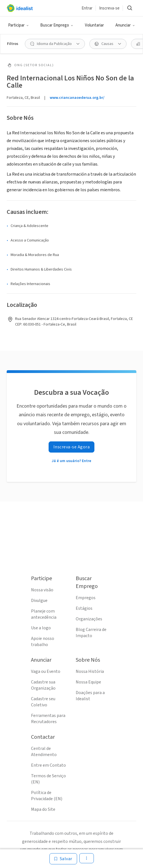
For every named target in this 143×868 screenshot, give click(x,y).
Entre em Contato (48, 765)
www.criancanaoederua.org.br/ (77, 98)
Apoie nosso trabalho (43, 642)
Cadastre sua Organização (43, 685)
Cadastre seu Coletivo (43, 702)
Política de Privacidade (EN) (47, 796)
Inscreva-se (109, 8)
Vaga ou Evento (46, 671)
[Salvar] (63, 859)
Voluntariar (94, 25)
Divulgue (39, 601)
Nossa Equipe (88, 682)
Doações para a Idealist (90, 696)
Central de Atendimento (44, 752)
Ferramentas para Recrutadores (48, 719)
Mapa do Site (43, 809)
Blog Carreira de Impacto (91, 633)
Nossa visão (42, 590)
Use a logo (41, 628)
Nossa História (90, 671)
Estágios (84, 608)
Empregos (86, 598)
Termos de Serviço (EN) (48, 779)
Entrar (87, 8)
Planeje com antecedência (44, 614)
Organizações (89, 619)
